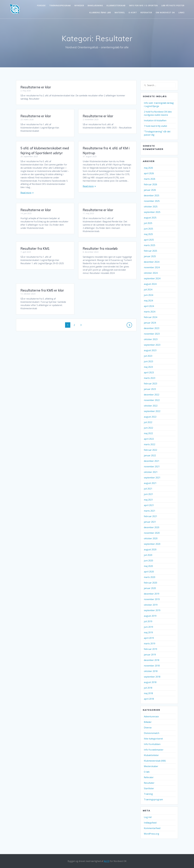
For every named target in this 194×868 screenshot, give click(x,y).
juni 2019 (148, 627)
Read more (88, 189)
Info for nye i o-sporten (143, 5)
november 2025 (152, 201)
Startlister (149, 788)
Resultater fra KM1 (35, 239)
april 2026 (149, 173)
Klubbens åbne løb (100, 12)
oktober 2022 (151, 406)
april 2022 (149, 439)
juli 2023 (148, 356)
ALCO (107, 861)
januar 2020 (150, 588)
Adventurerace (151, 716)
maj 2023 (148, 367)
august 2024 (150, 284)
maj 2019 (148, 632)
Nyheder (79, 5)
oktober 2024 (151, 273)
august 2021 (150, 483)
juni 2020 (148, 561)
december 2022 (152, 395)
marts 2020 (150, 577)
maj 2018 (148, 693)
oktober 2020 (151, 538)
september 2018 (152, 677)
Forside (41, 5)
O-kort (133, 12)
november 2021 (152, 467)
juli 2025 (148, 223)
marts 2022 (150, 444)
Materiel (120, 12)
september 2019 (152, 610)
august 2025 (150, 218)
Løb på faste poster (173, 5)
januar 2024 (150, 323)
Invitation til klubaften (155, 120)
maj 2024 (148, 301)
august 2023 (150, 350)
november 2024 (152, 267)
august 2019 (150, 616)
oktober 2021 (151, 472)
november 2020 (152, 533)
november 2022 (152, 400)
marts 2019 (150, 644)
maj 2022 (148, 433)
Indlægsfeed (150, 823)
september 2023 (152, 345)
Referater (146, 12)
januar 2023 (150, 389)
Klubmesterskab (116, 5)
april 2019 (149, 638)
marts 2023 (150, 378)
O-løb (147, 772)
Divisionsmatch (152, 733)
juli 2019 (148, 621)
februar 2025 (150, 251)
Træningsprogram (60, 5)
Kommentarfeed (152, 828)
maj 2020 (148, 566)
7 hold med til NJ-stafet (155, 126)
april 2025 (149, 240)
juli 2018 (148, 688)
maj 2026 (148, 168)
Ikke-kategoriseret (153, 739)
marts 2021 (150, 511)
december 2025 (152, 195)
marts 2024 (150, 312)
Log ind (148, 817)
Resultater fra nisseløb (100, 245)
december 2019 (152, 594)
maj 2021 (148, 500)
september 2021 (152, 478)
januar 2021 (150, 522)
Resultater (149, 783)
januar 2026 (150, 190)
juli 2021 (148, 489)
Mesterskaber (151, 766)
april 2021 (149, 505)
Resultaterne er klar (36, 87)
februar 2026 (150, 184)
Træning (148, 794)
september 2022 (152, 411)
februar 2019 (150, 649)
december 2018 (152, 660)
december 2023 (152, 328)
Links (181, 12)
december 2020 (152, 527)
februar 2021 (150, 516)
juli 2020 (148, 555)
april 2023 (149, 372)
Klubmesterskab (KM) (155, 761)
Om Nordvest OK (165, 12)
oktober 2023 (151, 339)
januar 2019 (150, 655)
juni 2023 (148, 361)
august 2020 (150, 549)
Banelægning (95, 5)
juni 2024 (148, 295)
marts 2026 (150, 179)
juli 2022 (148, 422)
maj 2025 (148, 234)
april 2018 (149, 699)
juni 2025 (148, 229)
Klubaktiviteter (151, 755)
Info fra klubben (152, 744)
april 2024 (149, 306)
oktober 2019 (151, 605)
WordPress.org (151, 834)
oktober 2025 (151, 207)
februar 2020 (150, 583)
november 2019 (152, 599)
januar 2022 (150, 455)
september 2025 (152, 212)
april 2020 (149, 572)
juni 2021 (148, 494)
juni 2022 (148, 428)
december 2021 (152, 461)
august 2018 (150, 682)
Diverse (148, 728)
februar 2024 (150, 317)
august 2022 (150, 417)
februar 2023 (150, 384)
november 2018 (152, 666)
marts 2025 (150, 245)
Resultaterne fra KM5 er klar (42, 271)
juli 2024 (148, 290)
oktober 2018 (151, 671)
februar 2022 (150, 450)
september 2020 (152, 544)
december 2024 (152, 262)
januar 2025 (150, 256)
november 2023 (152, 334)
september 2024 (152, 278)
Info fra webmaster (154, 750)
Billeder (148, 722)
